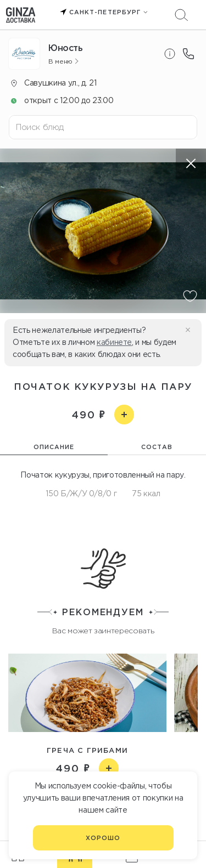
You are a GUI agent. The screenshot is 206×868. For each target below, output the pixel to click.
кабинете (114, 342)
